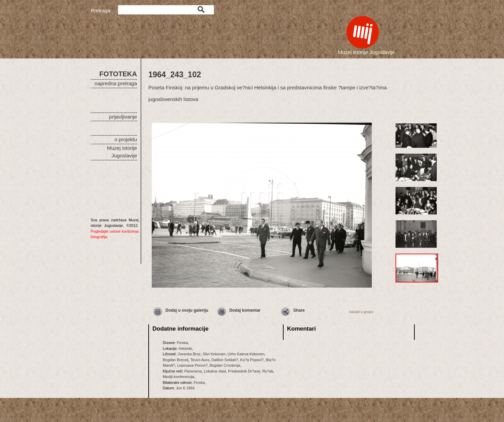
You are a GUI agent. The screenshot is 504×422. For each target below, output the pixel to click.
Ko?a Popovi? (252, 360)
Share (299, 310)
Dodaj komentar (245, 310)
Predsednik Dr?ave (244, 371)
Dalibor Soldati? (225, 360)
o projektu (126, 139)
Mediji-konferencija (179, 377)
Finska (182, 343)
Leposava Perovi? (192, 365)
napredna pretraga (116, 83)
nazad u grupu (361, 312)
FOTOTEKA (118, 74)
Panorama (193, 371)
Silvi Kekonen (214, 354)
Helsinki (185, 348)
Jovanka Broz (189, 354)
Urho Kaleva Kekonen (246, 354)
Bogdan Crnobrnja (225, 365)
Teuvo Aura (200, 360)
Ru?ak (268, 371)
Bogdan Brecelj (176, 360)
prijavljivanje (123, 117)
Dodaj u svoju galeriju (187, 310)
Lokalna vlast (215, 371)
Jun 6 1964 (185, 388)
